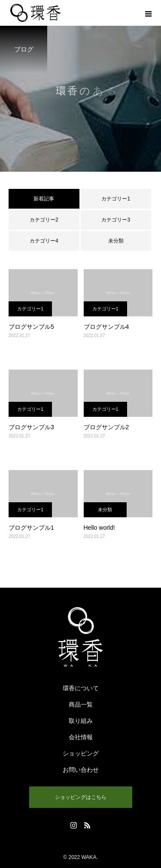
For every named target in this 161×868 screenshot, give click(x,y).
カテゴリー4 (44, 241)
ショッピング (81, 753)
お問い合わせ (81, 770)
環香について (81, 688)
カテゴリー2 (44, 220)
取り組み (81, 721)
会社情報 (81, 737)
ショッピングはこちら (81, 797)
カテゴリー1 (116, 199)
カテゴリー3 (116, 220)
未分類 (116, 241)
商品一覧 (81, 704)
